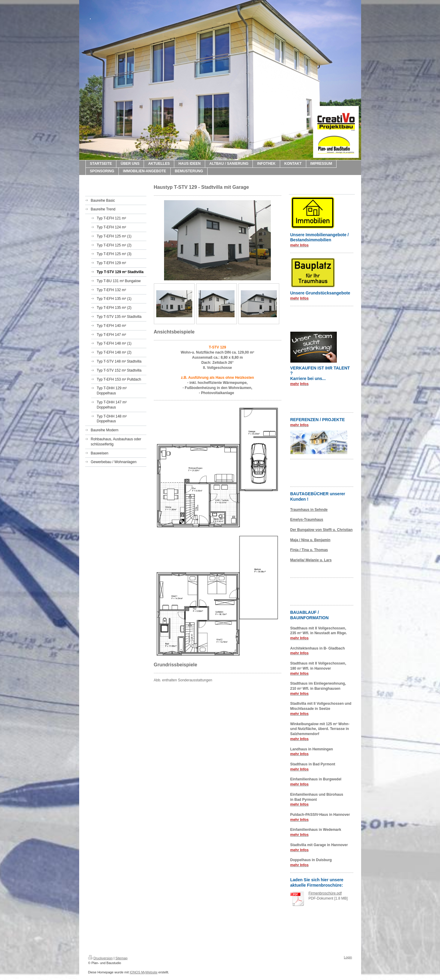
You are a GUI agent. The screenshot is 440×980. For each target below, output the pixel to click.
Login (348, 957)
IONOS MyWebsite (144, 972)
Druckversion (100, 958)
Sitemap (121, 958)
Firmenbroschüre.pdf (325, 893)
